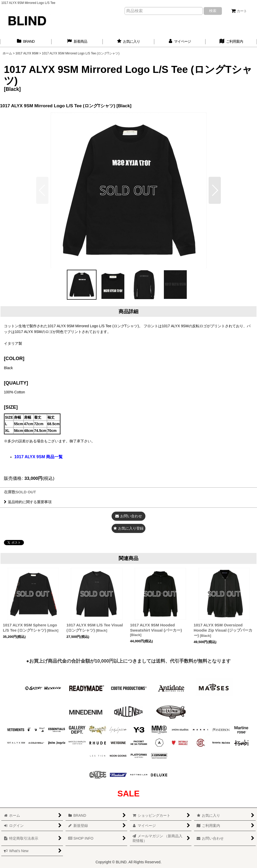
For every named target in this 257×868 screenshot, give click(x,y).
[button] (215, 190)
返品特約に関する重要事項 (28, 502)
